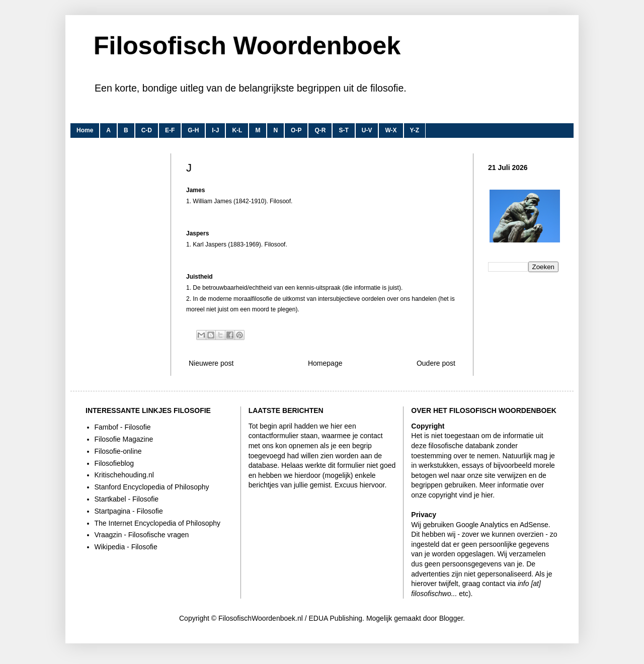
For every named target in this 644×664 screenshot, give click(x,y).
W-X (391, 130)
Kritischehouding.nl (124, 475)
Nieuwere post (211, 363)
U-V (367, 130)
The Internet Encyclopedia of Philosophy (158, 523)
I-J (215, 130)
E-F (170, 130)
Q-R (320, 130)
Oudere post (436, 363)
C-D (147, 130)
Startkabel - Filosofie (127, 499)
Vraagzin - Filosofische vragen (142, 535)
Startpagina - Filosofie (129, 511)
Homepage (325, 363)
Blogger (451, 618)
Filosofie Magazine (124, 439)
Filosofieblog (114, 463)
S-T (343, 130)
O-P (296, 130)
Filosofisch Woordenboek (247, 46)
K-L (237, 130)
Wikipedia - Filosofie (126, 547)
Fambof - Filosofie (123, 427)
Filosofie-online (118, 451)
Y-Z (415, 130)
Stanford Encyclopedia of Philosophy (152, 487)
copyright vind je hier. (462, 495)
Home (85, 130)
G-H (193, 130)
